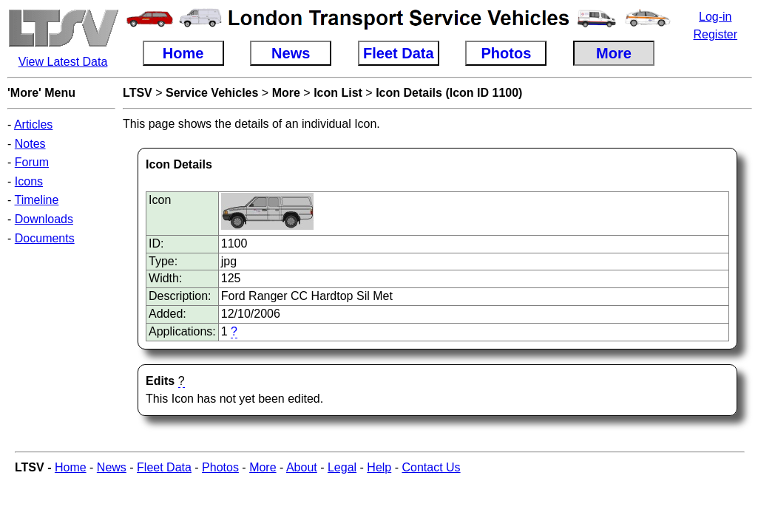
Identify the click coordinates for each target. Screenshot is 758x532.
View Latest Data (63, 62)
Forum (32, 162)
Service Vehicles (212, 93)
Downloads (44, 219)
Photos (220, 467)
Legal (342, 467)
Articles (33, 125)
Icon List (338, 93)
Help (379, 467)
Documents (45, 238)
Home (71, 467)
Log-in (715, 17)
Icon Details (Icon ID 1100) (449, 93)
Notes (30, 144)
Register (715, 34)
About (302, 467)
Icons (29, 181)
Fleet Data (164, 467)
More (286, 93)
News (112, 467)
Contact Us (431, 467)
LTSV (138, 93)
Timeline (36, 200)
